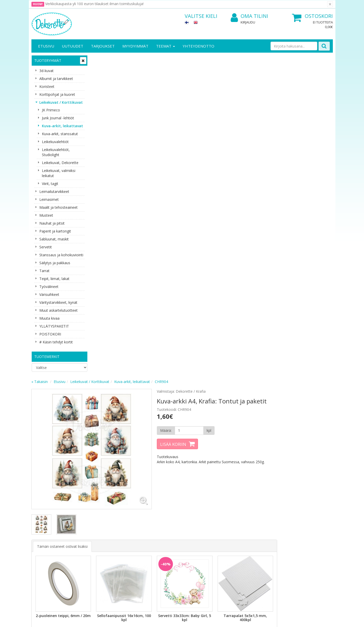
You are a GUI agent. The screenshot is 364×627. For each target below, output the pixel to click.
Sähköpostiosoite (127, 473)
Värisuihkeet (49, 294)
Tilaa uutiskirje (126, 494)
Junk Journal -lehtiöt (58, 118)
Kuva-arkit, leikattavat (62, 126)
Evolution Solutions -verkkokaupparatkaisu (300, 619)
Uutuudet (73, 46)
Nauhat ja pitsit (52, 223)
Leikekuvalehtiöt (55, 142)
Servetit (46, 247)
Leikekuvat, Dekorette (60, 163)
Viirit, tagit (50, 184)
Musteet (46, 215)
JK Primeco (51, 110)
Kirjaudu (248, 22)
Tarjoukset (103, 46)
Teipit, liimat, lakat (54, 279)
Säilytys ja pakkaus (55, 263)
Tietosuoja (87, 525)
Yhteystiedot (43, 533)
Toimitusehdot (90, 533)
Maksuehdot (89, 548)
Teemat (166, 46)
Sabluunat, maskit (54, 239)
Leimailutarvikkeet (54, 191)
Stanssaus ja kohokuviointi (61, 255)
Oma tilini (249, 16)
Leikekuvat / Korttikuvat (61, 102)
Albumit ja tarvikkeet (56, 79)
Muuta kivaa (49, 318)
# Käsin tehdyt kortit (56, 342)
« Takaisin (101, 60)
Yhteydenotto (198, 46)
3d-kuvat (46, 71)
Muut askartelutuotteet (58, 310)
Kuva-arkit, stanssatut (60, 134)
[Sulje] (330, 4)
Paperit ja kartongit (55, 231)
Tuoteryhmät (48, 60)
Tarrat (44, 271)
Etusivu (46, 46)
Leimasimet (49, 199)
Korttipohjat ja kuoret (57, 94)
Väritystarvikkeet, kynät (58, 302)
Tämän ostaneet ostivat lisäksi (124, 221)
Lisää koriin (232, 122)
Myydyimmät (135, 46)
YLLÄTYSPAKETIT (54, 326)
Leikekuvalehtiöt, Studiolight (56, 152)
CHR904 (223, 60)
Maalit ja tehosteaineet (58, 207)
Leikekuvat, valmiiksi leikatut (59, 173)
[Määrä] (247, 109)
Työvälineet (49, 287)
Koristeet (47, 86)
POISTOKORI (50, 334)
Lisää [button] (121, 309)
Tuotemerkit (47, 357)
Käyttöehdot (89, 541)
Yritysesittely (43, 525)
